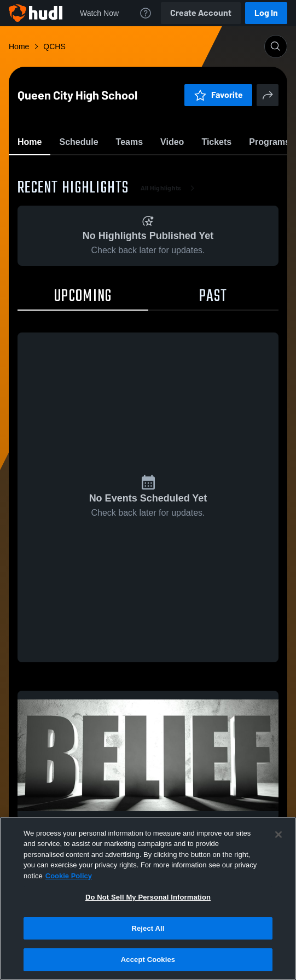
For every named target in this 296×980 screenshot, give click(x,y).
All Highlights (170, 252)
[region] (148, 899)
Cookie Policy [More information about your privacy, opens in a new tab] (69, 876)
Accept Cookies (148, 959)
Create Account (201, 13)
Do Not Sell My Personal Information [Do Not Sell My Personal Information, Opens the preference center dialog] (148, 897)
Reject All (148, 928)
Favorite (135, 169)
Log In (266, 13)
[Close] (278, 835)
